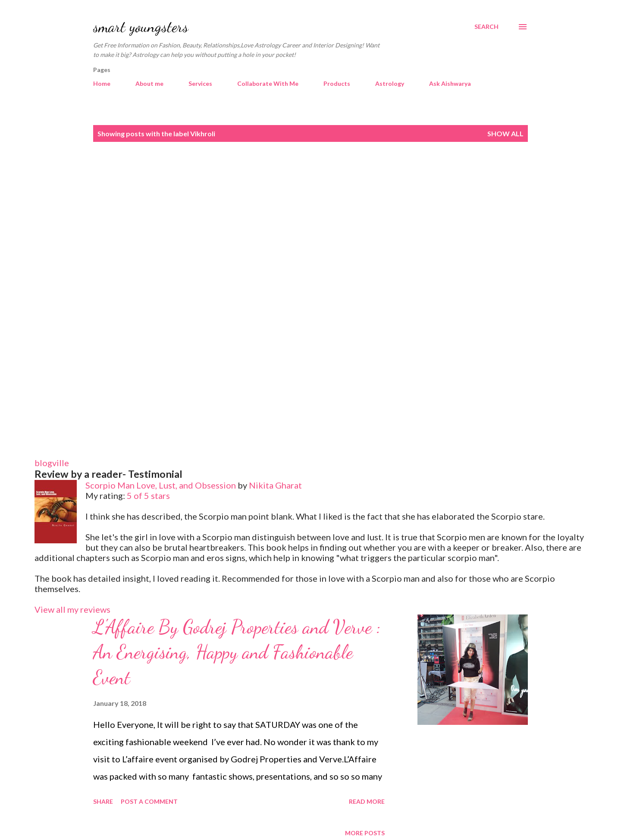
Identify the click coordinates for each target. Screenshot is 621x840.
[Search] (486, 27)
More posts (365, 833)
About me (149, 83)
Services (200, 83)
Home (102, 83)
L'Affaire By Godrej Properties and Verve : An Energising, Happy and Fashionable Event (237, 652)
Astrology (390, 83)
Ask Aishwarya (450, 83)
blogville (52, 463)
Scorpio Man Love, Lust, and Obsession (161, 485)
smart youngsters (141, 27)
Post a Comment (149, 801)
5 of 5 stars (148, 495)
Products (337, 83)
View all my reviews (72, 609)
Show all (505, 133)
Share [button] (103, 801)
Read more (367, 801)
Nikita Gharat (275, 485)
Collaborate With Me (268, 83)
